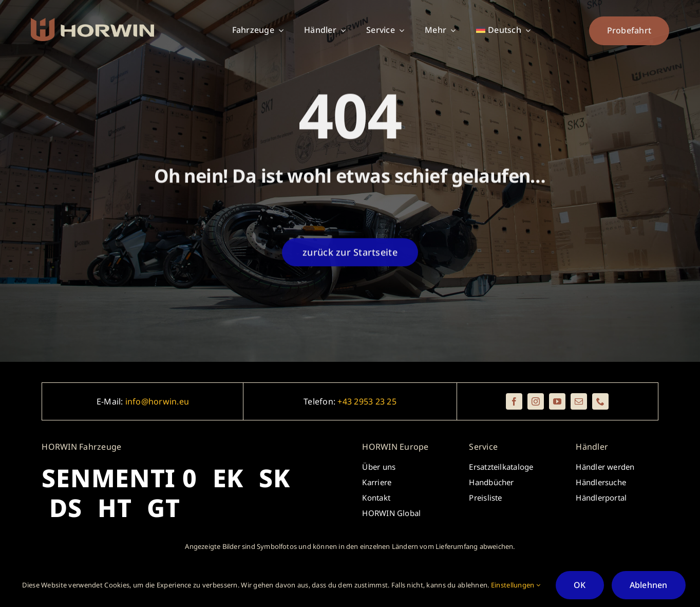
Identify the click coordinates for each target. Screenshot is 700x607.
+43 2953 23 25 (367, 401)
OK (580, 585)
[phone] (600, 401)
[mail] (579, 401)
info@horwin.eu (157, 401)
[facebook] (514, 401)
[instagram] (536, 401)
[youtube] (557, 401)
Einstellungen (516, 585)
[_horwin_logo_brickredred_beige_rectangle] (92, 23)
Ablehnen (649, 585)
